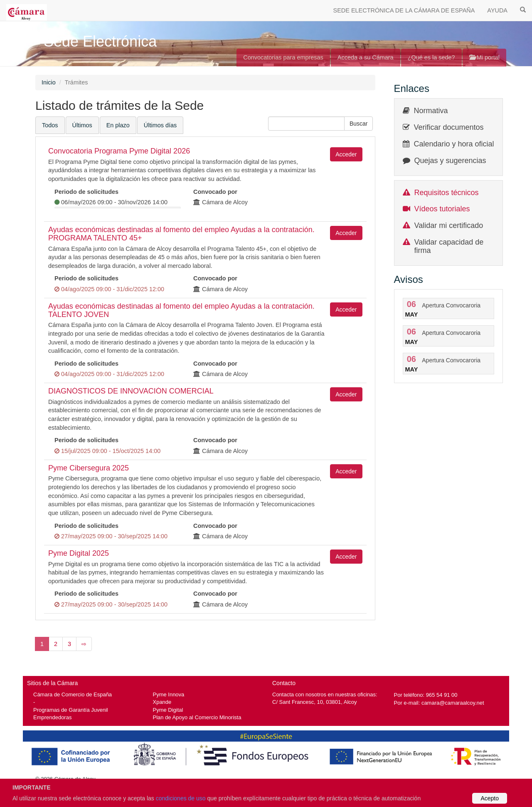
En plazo (118, 125)
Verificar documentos (449, 127)
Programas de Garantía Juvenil (71, 710)
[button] (359, 124)
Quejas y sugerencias (450, 161)
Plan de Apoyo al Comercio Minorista (197, 717)
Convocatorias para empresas (283, 57)
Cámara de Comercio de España (73, 694)
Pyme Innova (169, 694)
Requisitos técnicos (447, 193)
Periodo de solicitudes (86, 192)
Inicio (49, 82)
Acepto (490, 798)
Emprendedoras (52, 717)
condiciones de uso (181, 798)
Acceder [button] (346, 154)
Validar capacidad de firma (449, 246)
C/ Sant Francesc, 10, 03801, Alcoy (315, 702)
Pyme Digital (168, 710)
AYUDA (497, 10)
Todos (50, 125)
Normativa (431, 111)
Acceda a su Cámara (366, 57)
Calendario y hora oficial (454, 144)
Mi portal (484, 57)
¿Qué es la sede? (431, 57)
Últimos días (160, 125)
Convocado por (215, 192)
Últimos (82, 125)
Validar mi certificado (449, 225)
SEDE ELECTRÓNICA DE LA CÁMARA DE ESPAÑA (404, 10)
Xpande (162, 702)
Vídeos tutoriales (442, 209)
